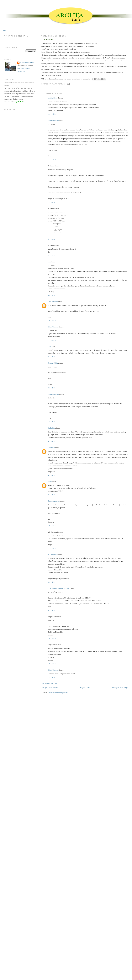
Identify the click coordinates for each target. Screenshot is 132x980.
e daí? (50, 481)
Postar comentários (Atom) (58, 693)
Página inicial (85, 687)
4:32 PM (51, 610)
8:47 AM (52, 295)
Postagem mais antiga (120, 687)
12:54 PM (52, 340)
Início (5, 30)
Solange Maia (53, 363)
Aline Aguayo (53, 554)
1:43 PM (51, 677)
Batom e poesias (54, 501)
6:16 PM (51, 441)
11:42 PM (52, 114)
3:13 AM (52, 239)
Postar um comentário (49, 683)
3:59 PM (51, 388)
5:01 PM (51, 422)
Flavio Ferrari (27, 63)
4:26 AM (52, 256)
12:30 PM (52, 321)
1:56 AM (52, 202)
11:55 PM (52, 160)
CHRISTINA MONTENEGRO (59, 588)
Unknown (51, 448)
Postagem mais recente (50, 687)
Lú (49, 262)
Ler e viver (47, 40)
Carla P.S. (51, 428)
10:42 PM (52, 664)
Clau (49, 346)
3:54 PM (51, 582)
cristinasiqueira (53, 120)
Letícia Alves (53, 98)
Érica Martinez (53, 327)
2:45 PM (51, 357)
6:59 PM (51, 475)
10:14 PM (52, 526)
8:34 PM (51, 495)
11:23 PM (52, 548)
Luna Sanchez (53, 302)
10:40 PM (52, 638)
